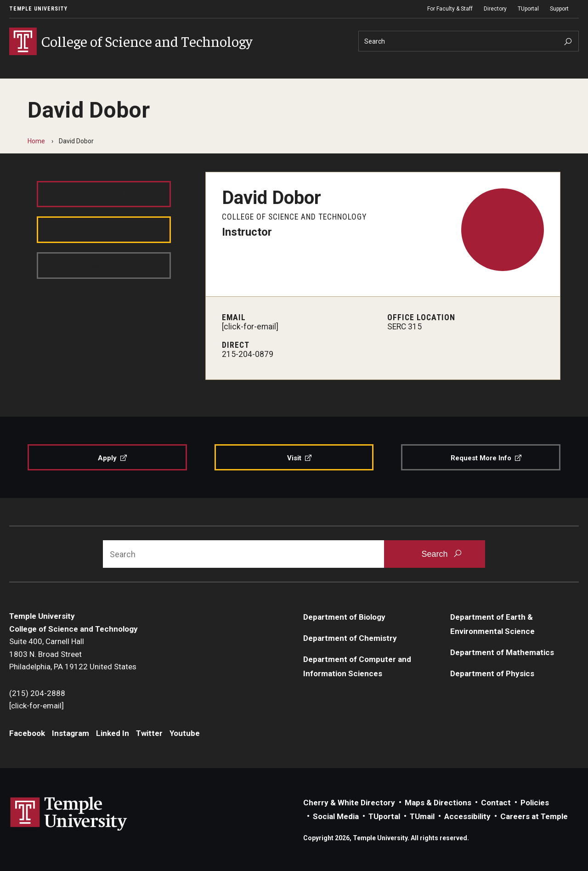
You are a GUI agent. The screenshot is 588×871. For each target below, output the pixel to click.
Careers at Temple (534, 816)
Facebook (27, 733)
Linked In (113, 733)
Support (559, 9)
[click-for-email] (250, 327)
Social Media (336, 816)
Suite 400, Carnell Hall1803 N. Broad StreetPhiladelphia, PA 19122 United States (73, 654)
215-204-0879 (248, 354)
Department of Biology (344, 617)
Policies (535, 803)
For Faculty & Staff (450, 9)
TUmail (422, 816)
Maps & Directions (438, 803)
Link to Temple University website (69, 814)
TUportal (528, 9)
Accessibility (467, 816)
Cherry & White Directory (349, 803)
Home (36, 141)
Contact (496, 803)
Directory (495, 9)
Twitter (149, 733)
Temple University (38, 9)
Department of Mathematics (502, 652)
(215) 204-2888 (37, 693)
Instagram (71, 733)
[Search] (469, 41)
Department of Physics (492, 673)
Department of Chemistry (350, 638)
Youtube (185, 733)
